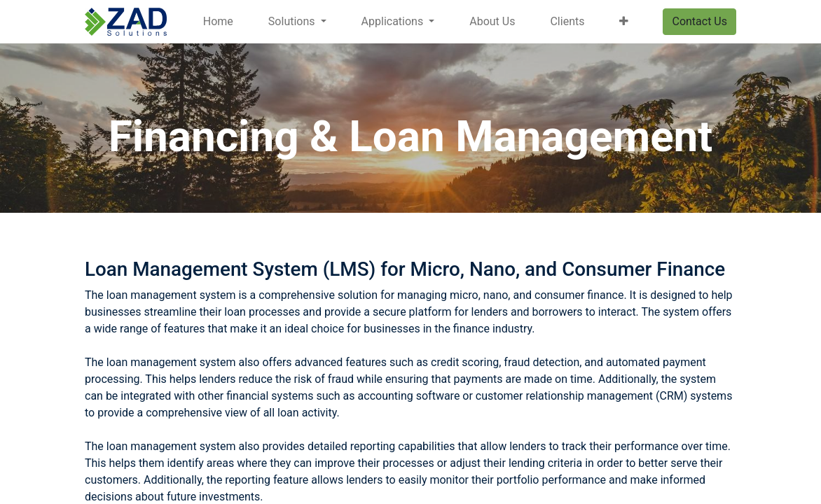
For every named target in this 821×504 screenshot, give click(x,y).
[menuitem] (218, 22)
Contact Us (699, 21)
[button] (624, 22)
